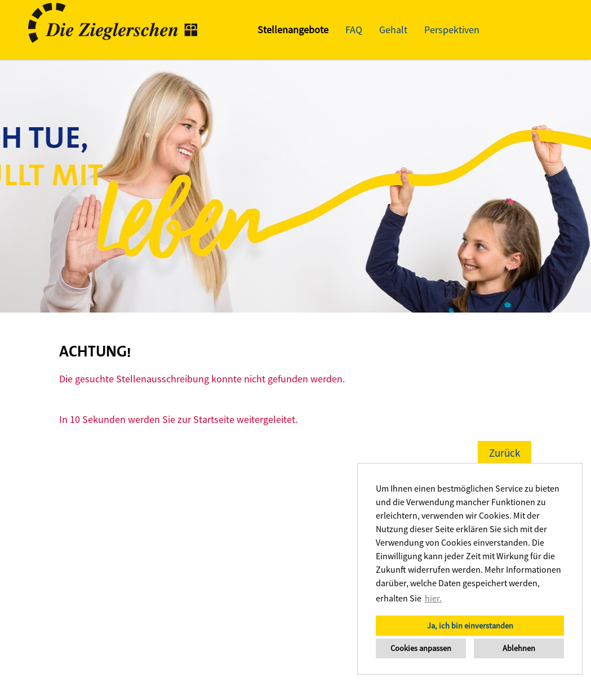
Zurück (505, 453)
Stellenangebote (293, 30)
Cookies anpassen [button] (421, 648)
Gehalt (393, 30)
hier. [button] (433, 598)
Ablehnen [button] (519, 648)
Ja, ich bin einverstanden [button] (470, 626)
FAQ (354, 30)
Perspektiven (452, 30)
